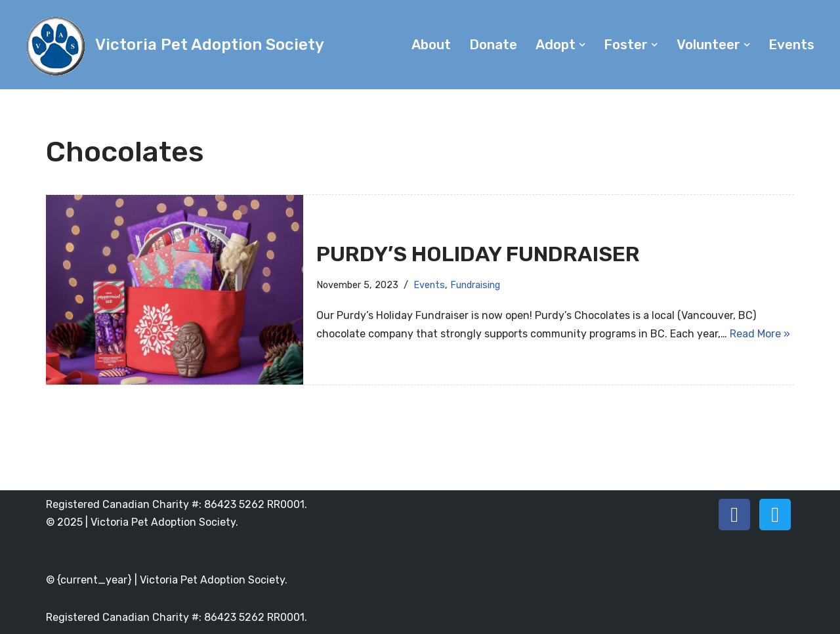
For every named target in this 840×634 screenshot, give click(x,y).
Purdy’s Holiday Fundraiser (478, 254)
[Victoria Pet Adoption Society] (174, 45)
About (431, 45)
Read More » (760, 334)
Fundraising (475, 285)
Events (791, 45)
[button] (582, 45)
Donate (493, 45)
